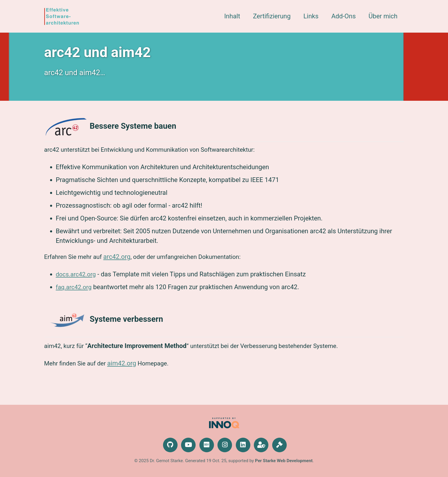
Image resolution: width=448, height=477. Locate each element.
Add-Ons (343, 16)
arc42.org (121, 263)
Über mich (383, 16)
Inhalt (232, 16)
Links (311, 16)
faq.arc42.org (75, 294)
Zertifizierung (272, 16)
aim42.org (126, 372)
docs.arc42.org (77, 281)
